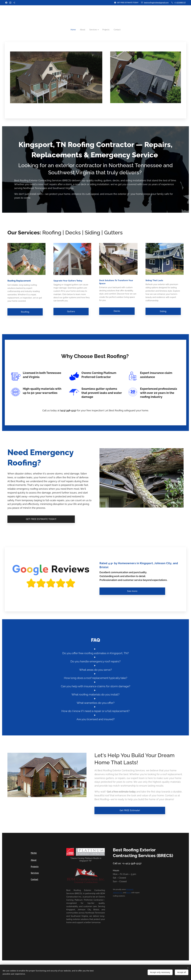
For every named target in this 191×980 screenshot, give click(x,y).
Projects (35, 867)
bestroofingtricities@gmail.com (156, 3)
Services (35, 873)
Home (34, 853)
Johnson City (118, 893)
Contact (34, 879)
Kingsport (130, 889)
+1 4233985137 (180, 3)
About (34, 860)
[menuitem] (73, 30)
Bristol (129, 893)
